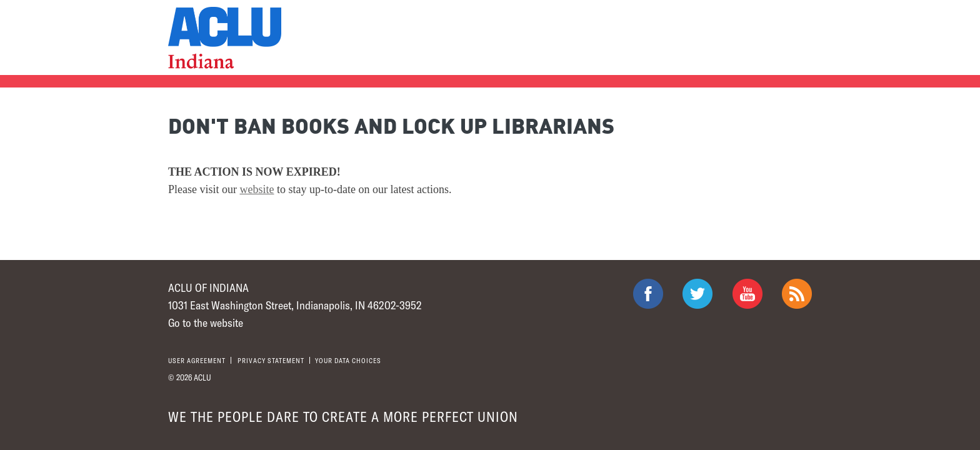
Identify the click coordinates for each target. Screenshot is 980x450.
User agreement (197, 360)
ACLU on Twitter (697, 294)
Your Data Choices (348, 360)
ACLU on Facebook (648, 294)
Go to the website (206, 322)
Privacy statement (271, 360)
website (257, 189)
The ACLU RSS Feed (797, 294)
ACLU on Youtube (747, 294)
